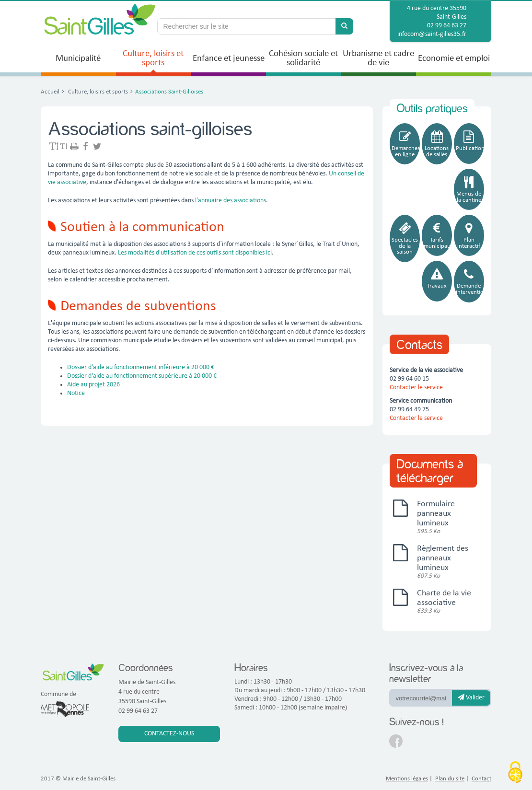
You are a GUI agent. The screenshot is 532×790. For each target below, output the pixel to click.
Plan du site (450, 779)
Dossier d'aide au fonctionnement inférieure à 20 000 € (141, 367)
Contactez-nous (169, 734)
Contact (481, 779)
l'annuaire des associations (230, 201)
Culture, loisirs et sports (97, 92)
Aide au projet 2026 (94, 385)
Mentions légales (407, 779)
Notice (76, 393)
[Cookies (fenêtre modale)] (515, 773)
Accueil (50, 92)
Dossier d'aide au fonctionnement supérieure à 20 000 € (142, 376)
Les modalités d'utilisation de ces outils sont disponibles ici (195, 253)
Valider (471, 697)
